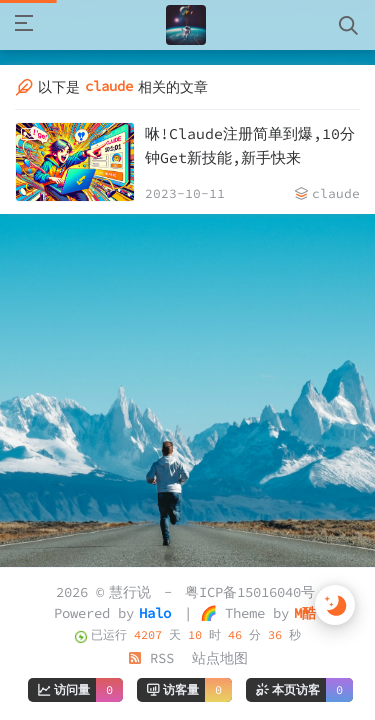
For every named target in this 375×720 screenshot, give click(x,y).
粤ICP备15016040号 (250, 592)
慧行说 (130, 592)
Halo (155, 613)
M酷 (305, 613)
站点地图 (220, 658)
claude (336, 193)
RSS (151, 658)
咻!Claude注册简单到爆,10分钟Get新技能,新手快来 (250, 145)
